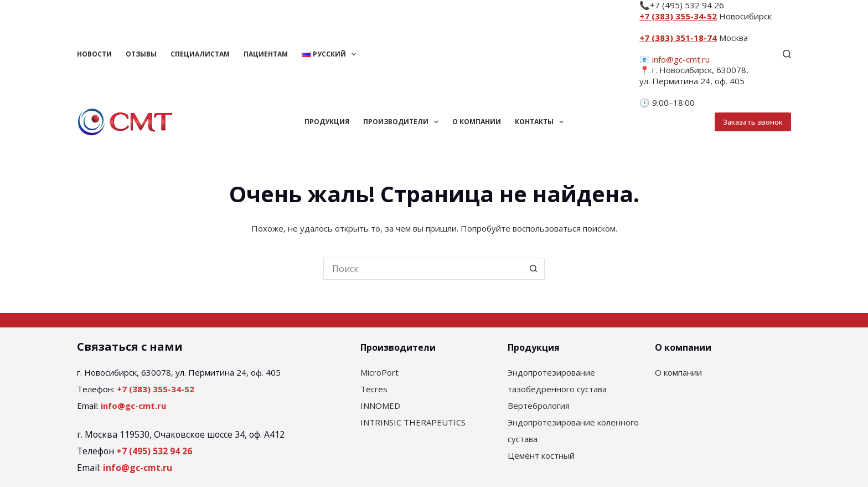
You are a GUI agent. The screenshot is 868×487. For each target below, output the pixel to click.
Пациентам (266, 54)
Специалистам (200, 54)
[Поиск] (787, 54)
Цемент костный (541, 455)
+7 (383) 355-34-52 (678, 16)
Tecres (374, 389)
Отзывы (141, 54)
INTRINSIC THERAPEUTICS (413, 422)
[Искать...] (423, 269)
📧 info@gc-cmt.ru (675, 59)
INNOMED (380, 406)
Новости (94, 54)
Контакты (541, 122)
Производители (403, 122)
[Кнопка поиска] (534, 269)
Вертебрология (539, 406)
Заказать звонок (753, 122)
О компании (477, 122)
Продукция (327, 122)
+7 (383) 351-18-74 (678, 38)
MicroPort (379, 372)
